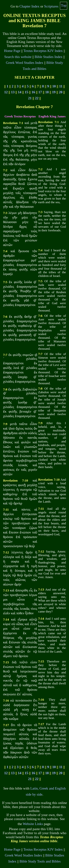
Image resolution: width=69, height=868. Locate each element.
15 (26, 92)
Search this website (18, 57)
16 (33, 92)
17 (40, 92)
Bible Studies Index (48, 57)
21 (30, 98)
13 (13, 92)
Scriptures (51, 6)
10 (54, 86)
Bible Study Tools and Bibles (40, 861)
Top (64, 5)
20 (61, 92)
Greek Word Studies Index (25, 63)
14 (20, 92)
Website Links (33, 824)
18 (47, 92)
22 (37, 98)
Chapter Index (29, 6)
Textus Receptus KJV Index (43, 51)
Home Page (12, 51)
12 (6, 92)
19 (54, 92)
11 (61, 86)
